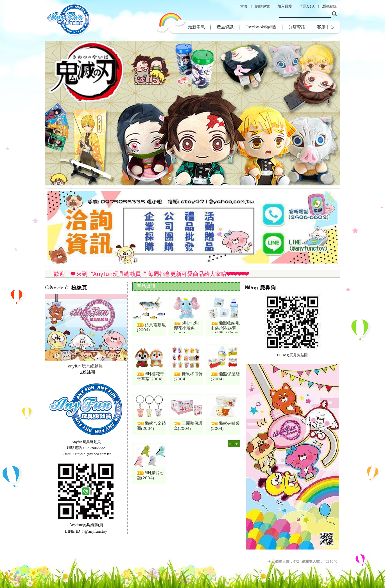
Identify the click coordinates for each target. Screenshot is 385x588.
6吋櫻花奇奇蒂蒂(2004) (150, 376)
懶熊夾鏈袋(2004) (225, 426)
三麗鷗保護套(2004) (188, 426)
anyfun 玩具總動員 (85, 366)
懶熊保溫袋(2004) (225, 376)
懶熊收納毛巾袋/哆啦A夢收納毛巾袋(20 (225, 328)
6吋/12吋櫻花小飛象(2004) (186, 328)
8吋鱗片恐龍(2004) (150, 475)
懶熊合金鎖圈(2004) (151, 426)
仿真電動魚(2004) (151, 327)
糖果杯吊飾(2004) (188, 376)
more (234, 444)
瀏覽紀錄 (329, 6)
